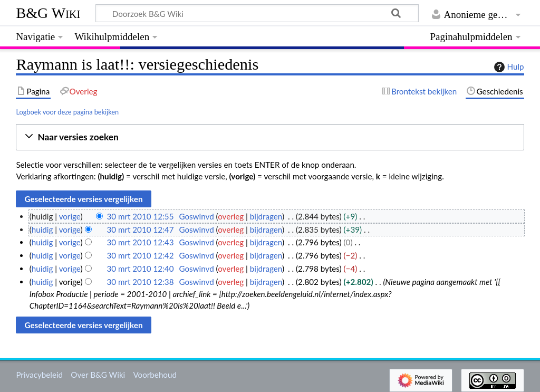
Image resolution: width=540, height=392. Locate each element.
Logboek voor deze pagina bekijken (67, 112)
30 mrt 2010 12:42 (140, 255)
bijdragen (266, 216)
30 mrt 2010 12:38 (140, 282)
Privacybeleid (39, 375)
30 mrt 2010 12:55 (140, 216)
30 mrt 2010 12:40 (140, 269)
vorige (70, 216)
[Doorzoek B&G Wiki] (257, 13)
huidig (42, 230)
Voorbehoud (155, 375)
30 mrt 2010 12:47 (140, 230)
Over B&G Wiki (98, 375)
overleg (231, 216)
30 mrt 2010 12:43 (140, 242)
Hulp (508, 67)
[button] (270, 137)
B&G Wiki (48, 13)
